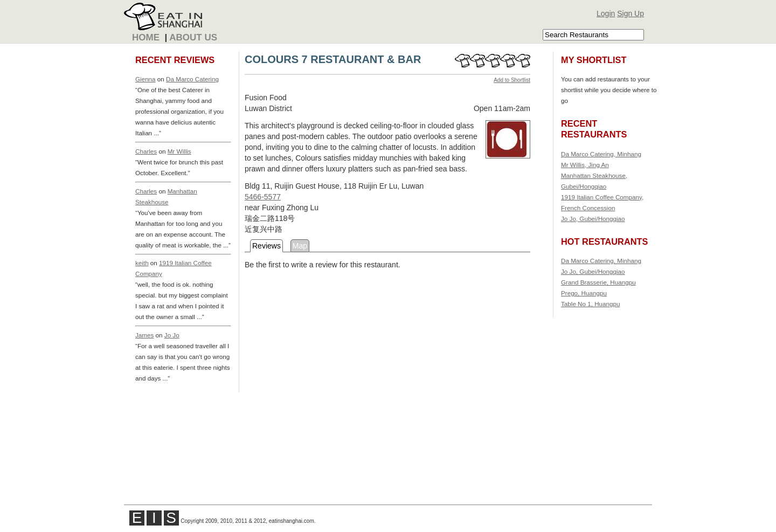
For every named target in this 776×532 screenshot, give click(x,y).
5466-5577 (263, 197)
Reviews (266, 246)
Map (300, 246)
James (144, 335)
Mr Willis (179, 151)
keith (142, 263)
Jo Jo (172, 335)
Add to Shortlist (512, 80)
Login (606, 13)
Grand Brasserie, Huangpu (598, 282)
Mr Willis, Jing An (585, 165)
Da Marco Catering (192, 79)
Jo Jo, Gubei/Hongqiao (593, 219)
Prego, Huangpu (584, 293)
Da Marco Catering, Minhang (601, 154)
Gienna (145, 79)
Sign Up (630, 13)
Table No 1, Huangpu (591, 304)
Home (146, 37)
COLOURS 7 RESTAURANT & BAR (333, 59)
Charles (146, 151)
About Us (193, 37)
